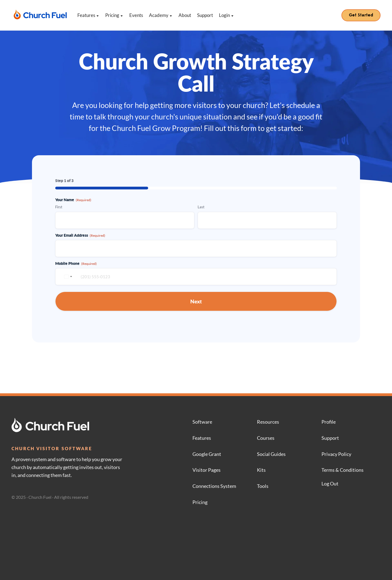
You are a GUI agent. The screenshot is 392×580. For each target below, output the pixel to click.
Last (201, 207)
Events (136, 15)
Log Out (330, 484)
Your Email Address (80, 235)
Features (88, 15)
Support (205, 15)
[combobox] (67, 277)
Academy (161, 15)
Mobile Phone (76, 263)
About (185, 15)
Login (226, 15)
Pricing (114, 15)
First (59, 207)
